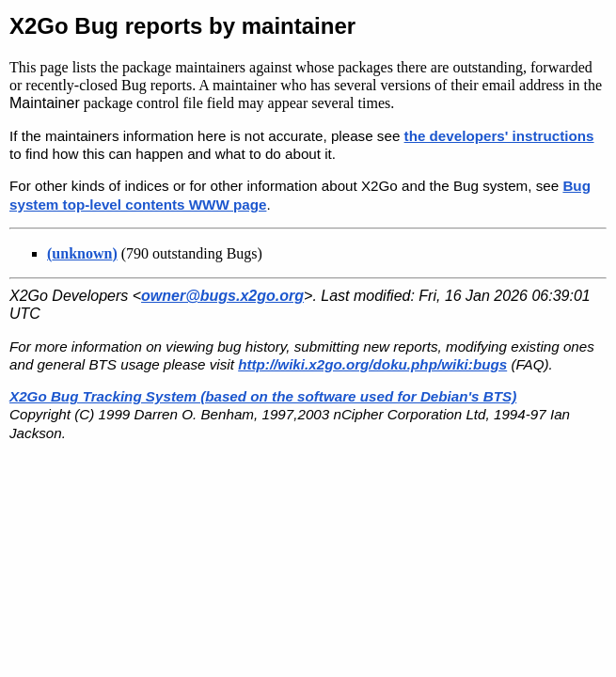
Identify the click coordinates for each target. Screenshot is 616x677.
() (82, 253)
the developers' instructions (499, 136)
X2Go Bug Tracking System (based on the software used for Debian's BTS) (263, 396)
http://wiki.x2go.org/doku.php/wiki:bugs (372, 364)
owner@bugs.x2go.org (222, 296)
